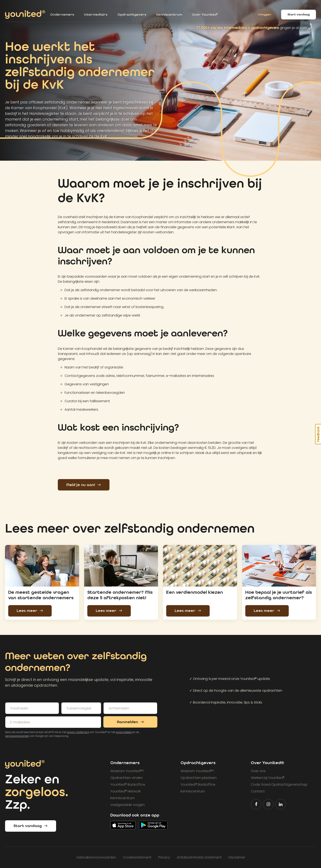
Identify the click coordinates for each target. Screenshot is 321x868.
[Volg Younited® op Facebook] (256, 804)
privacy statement (78, 732)
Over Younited (205, 14)
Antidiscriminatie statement (199, 857)
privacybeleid (124, 732)
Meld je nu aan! (84, 485)
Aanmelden (130, 722)
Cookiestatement (137, 857)
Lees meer (30, 611)
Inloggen (265, 15)
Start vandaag (299, 14)
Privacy (164, 857)
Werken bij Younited (268, 778)
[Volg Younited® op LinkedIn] (281, 804)
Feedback (318, 434)
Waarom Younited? (127, 771)
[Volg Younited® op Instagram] (268, 804)
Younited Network (125, 791)
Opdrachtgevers (132, 14)
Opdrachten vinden (127, 778)
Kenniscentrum (169, 14)
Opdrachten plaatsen (199, 778)
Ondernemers (62, 14)
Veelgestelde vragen (127, 805)
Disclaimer (237, 857)
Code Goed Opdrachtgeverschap (279, 784)
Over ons (258, 771)
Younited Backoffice (128, 784)
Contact (258, 791)
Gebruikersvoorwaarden (96, 857)
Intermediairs (96, 14)
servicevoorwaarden (17, 736)
